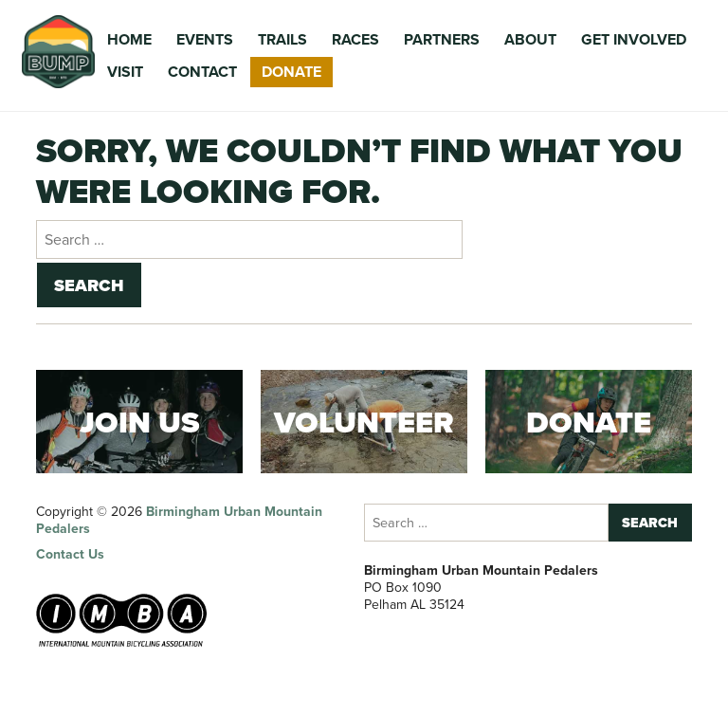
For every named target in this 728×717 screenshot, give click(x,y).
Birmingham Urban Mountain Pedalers (179, 520)
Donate (291, 72)
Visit (125, 72)
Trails (282, 39)
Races (355, 39)
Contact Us (70, 554)
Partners (442, 39)
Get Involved (634, 39)
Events (205, 39)
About (530, 39)
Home (129, 39)
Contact (202, 72)
